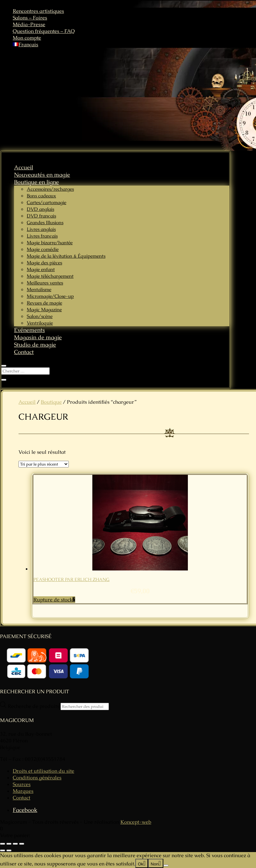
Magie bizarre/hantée (50, 243)
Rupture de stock (53, 600)
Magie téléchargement (50, 276)
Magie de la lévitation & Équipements (66, 256)
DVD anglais (40, 209)
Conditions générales (37, 778)
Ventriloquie (40, 323)
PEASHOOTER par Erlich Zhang (71, 579)
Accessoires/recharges (50, 189)
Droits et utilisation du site (43, 771)
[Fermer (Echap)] (22, 844)
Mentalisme (39, 289)
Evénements (29, 330)
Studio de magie (35, 345)
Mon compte (27, 38)
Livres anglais (41, 229)
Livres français (42, 236)
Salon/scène (40, 316)
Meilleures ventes (45, 283)
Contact (24, 352)
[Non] (166, 865)
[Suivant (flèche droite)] (9, 850)
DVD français (41, 216)
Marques (23, 791)
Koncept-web (136, 822)
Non (154, 864)
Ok (141, 864)
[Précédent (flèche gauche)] (3, 850)
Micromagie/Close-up (50, 296)
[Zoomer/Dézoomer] (3, 844)
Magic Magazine (44, 309)
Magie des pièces (44, 263)
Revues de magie (44, 303)
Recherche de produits (34, 706)
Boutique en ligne (36, 182)
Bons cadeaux (41, 196)
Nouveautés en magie (42, 175)
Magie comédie (43, 249)
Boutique (51, 402)
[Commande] (44, 464)
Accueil (24, 167)
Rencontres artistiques (38, 11)
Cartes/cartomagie (46, 202)
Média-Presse (29, 24)
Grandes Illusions (45, 222)
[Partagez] (15, 844)
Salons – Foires (30, 18)
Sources (22, 784)
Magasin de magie (38, 337)
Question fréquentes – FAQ (44, 31)
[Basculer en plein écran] (9, 844)
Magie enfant (41, 269)
